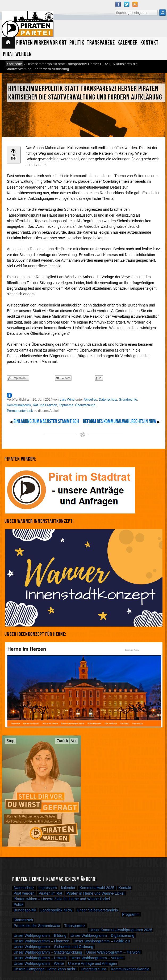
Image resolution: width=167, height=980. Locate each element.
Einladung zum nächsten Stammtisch (46, 421)
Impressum (48, 888)
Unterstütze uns (94, 969)
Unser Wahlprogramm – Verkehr (97, 958)
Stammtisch (23, 920)
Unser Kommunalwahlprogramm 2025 (121, 930)
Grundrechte (128, 400)
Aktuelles (90, 400)
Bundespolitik (25, 910)
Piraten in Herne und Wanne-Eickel (95, 893)
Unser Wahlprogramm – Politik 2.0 (102, 941)
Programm (131, 914)
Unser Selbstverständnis (97, 910)
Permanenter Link (20, 411)
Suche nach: (115, 9)
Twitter (127, 4)
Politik (77, 43)
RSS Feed (135, 4)
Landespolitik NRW (57, 910)
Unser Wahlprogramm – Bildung (40, 935)
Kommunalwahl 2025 (97, 888)
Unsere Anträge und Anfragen (93, 963)
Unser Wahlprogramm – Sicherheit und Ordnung (53, 947)
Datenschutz (108, 400)
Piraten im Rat (50, 893)
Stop (11, 741)
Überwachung (85, 405)
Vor (74, 741)
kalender (68, 888)
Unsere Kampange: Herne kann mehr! (45, 969)
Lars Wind (67, 400)
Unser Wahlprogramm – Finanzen (41, 941)
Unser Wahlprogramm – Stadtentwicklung (48, 952)
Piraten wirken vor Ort (41, 43)
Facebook (118, 4)
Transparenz (101, 43)
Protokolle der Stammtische (37, 926)
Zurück (62, 741)
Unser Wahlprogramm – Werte (39, 963)
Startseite (8, 43)
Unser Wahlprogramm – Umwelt (40, 958)
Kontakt (149, 43)
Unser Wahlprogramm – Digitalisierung (102, 935)
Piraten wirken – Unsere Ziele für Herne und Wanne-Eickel (62, 899)
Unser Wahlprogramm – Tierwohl (113, 952)
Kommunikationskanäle (130, 969)
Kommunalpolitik (19, 405)
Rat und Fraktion (45, 405)
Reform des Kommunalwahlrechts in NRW (120, 421)
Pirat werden (17, 54)
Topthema (66, 405)
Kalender (128, 43)
